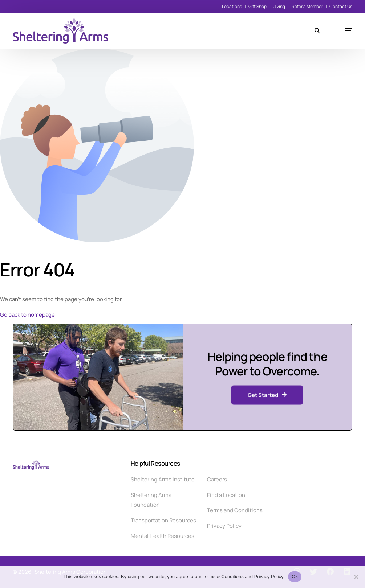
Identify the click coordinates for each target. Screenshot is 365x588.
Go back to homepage (27, 315)
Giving (279, 6)
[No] (356, 577)
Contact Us (341, 6)
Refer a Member (307, 6)
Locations (232, 6)
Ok (295, 577)
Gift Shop (257, 6)
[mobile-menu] (340, 31)
